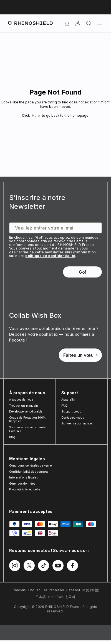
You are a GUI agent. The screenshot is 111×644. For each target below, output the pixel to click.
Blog (12, 437)
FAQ (64, 406)
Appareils (68, 399)
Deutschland (54, 590)
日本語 (41, 597)
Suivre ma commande (77, 423)
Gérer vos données (22, 483)
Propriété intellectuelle (25, 489)
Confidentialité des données (29, 472)
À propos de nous (21, 399)
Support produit (72, 411)
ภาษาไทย (55, 597)
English (34, 590)
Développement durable (26, 411)
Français (19, 590)
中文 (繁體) (91, 590)
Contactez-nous (73, 418)
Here (36, 115)
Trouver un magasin (24, 406)
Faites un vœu (80, 355)
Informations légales (23, 477)
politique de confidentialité (50, 256)
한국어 (70, 597)
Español (73, 590)
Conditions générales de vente (30, 465)
